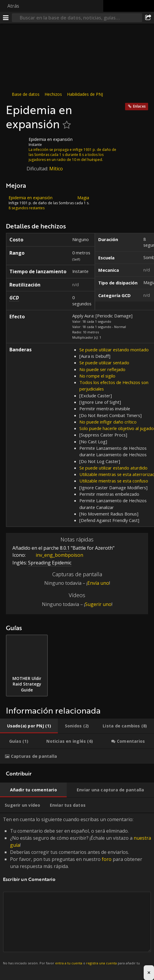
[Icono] (16, 144)
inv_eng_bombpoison (55, 555)
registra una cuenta (101, 963)
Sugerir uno (98, 604)
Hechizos (53, 94)
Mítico (56, 169)
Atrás (13, 6)
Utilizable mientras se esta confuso (114, 481)
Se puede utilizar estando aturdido (113, 468)
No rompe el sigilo (97, 376)
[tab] (29, 726)
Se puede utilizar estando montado (114, 350)
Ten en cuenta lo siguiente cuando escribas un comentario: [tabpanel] (77, 894)
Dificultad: (38, 169)
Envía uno (98, 583)
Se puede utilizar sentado (104, 363)
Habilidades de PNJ (85, 94)
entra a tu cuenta (69, 963)
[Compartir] (148, 18)
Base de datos (26, 94)
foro (107, 859)
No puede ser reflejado (102, 369)
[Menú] (6, 18)
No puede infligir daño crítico (108, 422)
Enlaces (139, 106)
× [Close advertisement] (149, 972)
